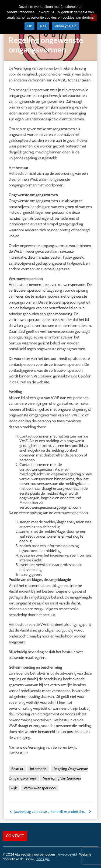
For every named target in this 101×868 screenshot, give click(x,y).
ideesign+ (43, 859)
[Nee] (94, 18)
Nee (43, 26)
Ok (29, 26)
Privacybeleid (67, 854)
